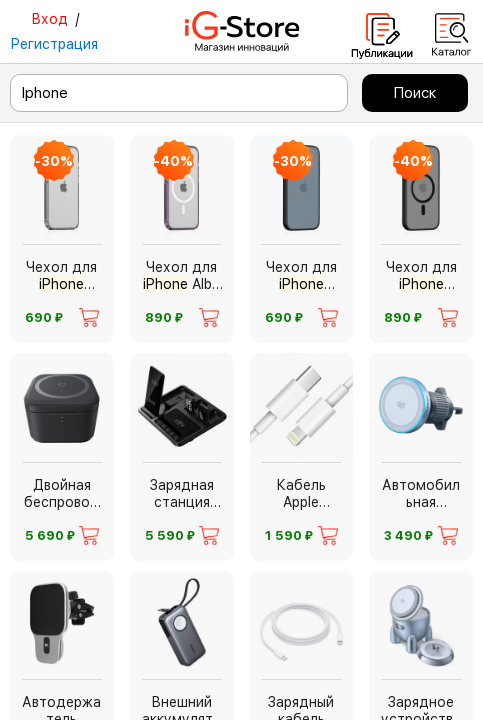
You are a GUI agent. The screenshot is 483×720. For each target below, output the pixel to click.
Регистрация (54, 44)
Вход (49, 19)
